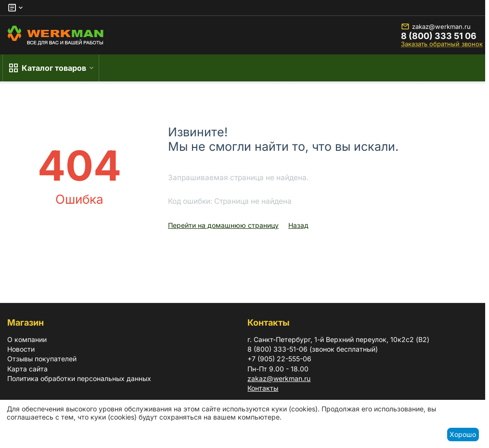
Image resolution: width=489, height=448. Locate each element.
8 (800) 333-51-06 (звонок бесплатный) (313, 349)
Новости (21, 349)
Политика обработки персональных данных (79, 378)
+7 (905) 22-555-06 (279, 359)
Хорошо (463, 434)
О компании (27, 339)
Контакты (263, 388)
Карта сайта (27, 369)
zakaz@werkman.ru (436, 26)
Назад (298, 225)
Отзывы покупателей (42, 359)
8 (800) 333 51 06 (439, 36)
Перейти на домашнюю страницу (223, 225)
